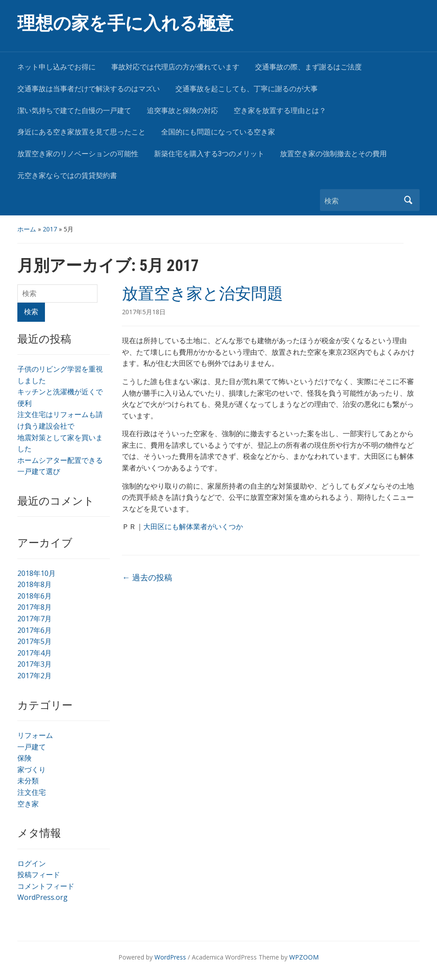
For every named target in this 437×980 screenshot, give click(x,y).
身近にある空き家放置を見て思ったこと (81, 132)
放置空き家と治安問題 (202, 294)
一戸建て (32, 747)
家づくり (32, 769)
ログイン (32, 863)
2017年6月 (34, 630)
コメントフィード (46, 886)
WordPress (170, 957)
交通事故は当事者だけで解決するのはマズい (89, 89)
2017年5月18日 (144, 312)
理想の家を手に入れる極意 (125, 23)
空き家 (28, 804)
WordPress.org (42, 897)
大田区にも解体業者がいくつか (193, 526)
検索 (409, 200)
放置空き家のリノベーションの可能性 (78, 154)
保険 (24, 758)
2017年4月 (34, 653)
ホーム (27, 229)
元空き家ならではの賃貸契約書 (67, 176)
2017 (50, 229)
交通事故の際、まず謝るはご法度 (308, 67)
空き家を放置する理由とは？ (280, 111)
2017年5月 (34, 641)
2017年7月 (34, 619)
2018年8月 (34, 584)
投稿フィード (39, 875)
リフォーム (35, 735)
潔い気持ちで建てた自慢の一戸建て (74, 111)
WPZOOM (304, 957)
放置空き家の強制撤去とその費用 (333, 154)
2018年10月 (36, 573)
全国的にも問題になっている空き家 (218, 132)
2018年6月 (34, 596)
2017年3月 (34, 664)
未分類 (28, 781)
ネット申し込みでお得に (57, 67)
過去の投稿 (147, 577)
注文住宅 (32, 792)
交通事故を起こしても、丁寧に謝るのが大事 (247, 89)
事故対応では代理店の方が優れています (175, 67)
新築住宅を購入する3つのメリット (209, 154)
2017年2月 (34, 676)
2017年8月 (34, 607)
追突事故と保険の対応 (182, 111)
